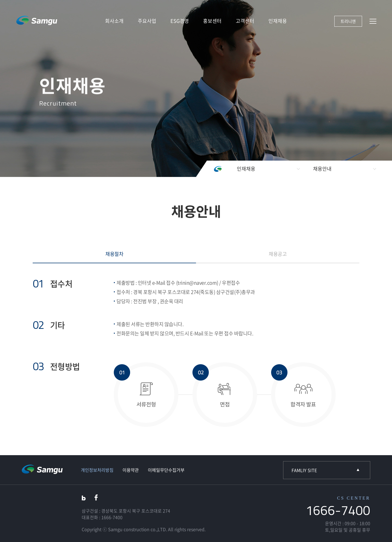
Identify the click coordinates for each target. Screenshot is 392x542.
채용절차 (114, 254)
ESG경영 (180, 21)
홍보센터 (212, 21)
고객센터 (245, 21)
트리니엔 (348, 21)
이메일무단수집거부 (166, 470)
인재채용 (278, 21)
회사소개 (114, 21)
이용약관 (131, 470)
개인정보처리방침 (97, 470)
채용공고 (278, 254)
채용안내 (322, 169)
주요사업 (147, 21)
